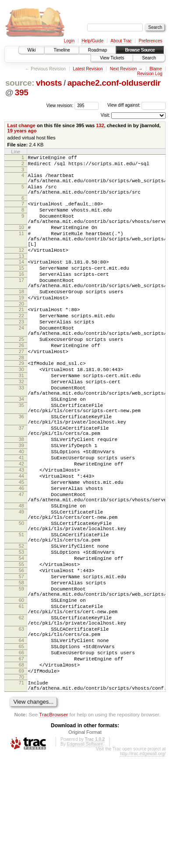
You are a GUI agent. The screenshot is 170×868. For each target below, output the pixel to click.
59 (21, 678)
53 (21, 633)
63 (21, 727)
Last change (21, 125)
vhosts (49, 83)
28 (21, 397)
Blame (156, 69)
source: (20, 83)
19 (21, 325)
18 (21, 318)
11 (21, 248)
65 (21, 749)
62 (21, 713)
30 (21, 410)
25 (21, 375)
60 (21, 692)
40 (21, 510)
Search (149, 58)
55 (21, 648)
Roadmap (97, 50)
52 (21, 626)
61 (21, 699)
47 (21, 562)
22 (21, 346)
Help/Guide (92, 41)
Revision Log (150, 74)
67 (21, 764)
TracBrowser (53, 826)
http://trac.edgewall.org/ (143, 865)
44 (21, 540)
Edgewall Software (85, 856)
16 (21, 296)
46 (21, 555)
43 (21, 533)
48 (21, 576)
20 (21, 333)
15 (21, 289)
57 (21, 663)
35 (21, 454)
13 (21, 276)
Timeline (62, 50)
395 (22, 92)
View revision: (60, 105)
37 (21, 482)
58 (21, 670)
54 (21, 641)
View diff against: (136, 105)
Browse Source (140, 50)
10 (21, 240)
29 (21, 403)
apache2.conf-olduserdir (114, 83)
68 (21, 771)
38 (21, 496)
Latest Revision (88, 69)
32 (21, 425)
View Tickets (112, 58)
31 (21, 417)
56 (21, 656)
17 (21, 304)
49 (21, 584)
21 (21, 338)
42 (21, 525)
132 (100, 125)
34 (21, 446)
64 (21, 741)
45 (21, 548)
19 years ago (22, 131)
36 (21, 468)
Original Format (85, 844)
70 (21, 786)
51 (21, 612)
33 (21, 432)
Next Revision (124, 69)
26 (21, 382)
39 (21, 503)
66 (21, 756)
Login (69, 41)
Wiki (32, 50)
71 (21, 792)
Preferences (151, 41)
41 (21, 518)
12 (21, 268)
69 (21, 778)
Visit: (106, 115)
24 (21, 361)
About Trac (121, 41)
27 (21, 389)
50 (21, 598)
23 (21, 353)
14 (21, 281)
